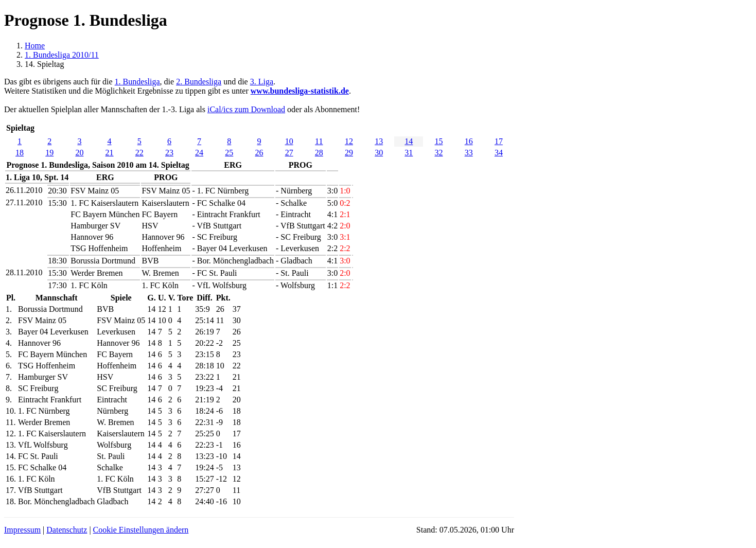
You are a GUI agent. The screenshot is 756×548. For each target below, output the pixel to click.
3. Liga (262, 82)
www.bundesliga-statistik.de (300, 91)
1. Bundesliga (137, 82)
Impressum (22, 530)
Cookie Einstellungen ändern (141, 530)
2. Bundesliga (199, 82)
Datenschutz (67, 530)
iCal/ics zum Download (246, 109)
